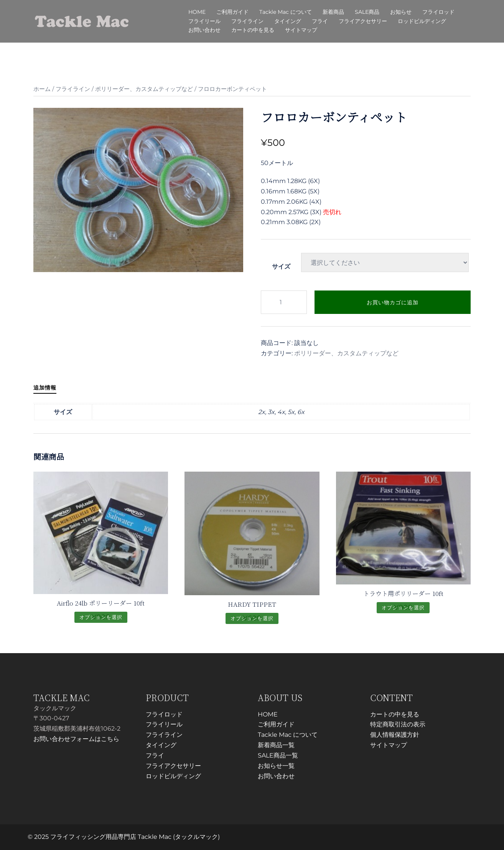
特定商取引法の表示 (398, 724)
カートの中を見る (253, 30)
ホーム (42, 89)
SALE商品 (367, 12)
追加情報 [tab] (45, 388)
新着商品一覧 (276, 745)
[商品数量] (284, 302)
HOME (197, 12)
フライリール (204, 21)
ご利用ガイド (232, 12)
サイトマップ (301, 30)
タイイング (288, 21)
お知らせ (401, 12)
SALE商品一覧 (278, 755)
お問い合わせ (204, 30)
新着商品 (333, 12)
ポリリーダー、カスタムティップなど (144, 89)
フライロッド (438, 12)
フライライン (247, 21)
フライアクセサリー (363, 21)
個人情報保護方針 (395, 735)
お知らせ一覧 (276, 766)
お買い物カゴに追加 (393, 302)
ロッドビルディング (422, 21)
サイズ (281, 267)
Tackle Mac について (286, 12)
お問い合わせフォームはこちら (76, 739)
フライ (320, 21)
